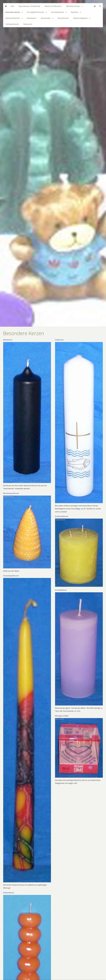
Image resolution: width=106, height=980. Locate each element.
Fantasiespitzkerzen (11, 576)
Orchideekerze (61, 590)
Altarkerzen (8, 340)
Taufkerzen (59, 340)
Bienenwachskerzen (11, 493)
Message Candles (62, 716)
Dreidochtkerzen (62, 516)
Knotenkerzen (9, 893)
